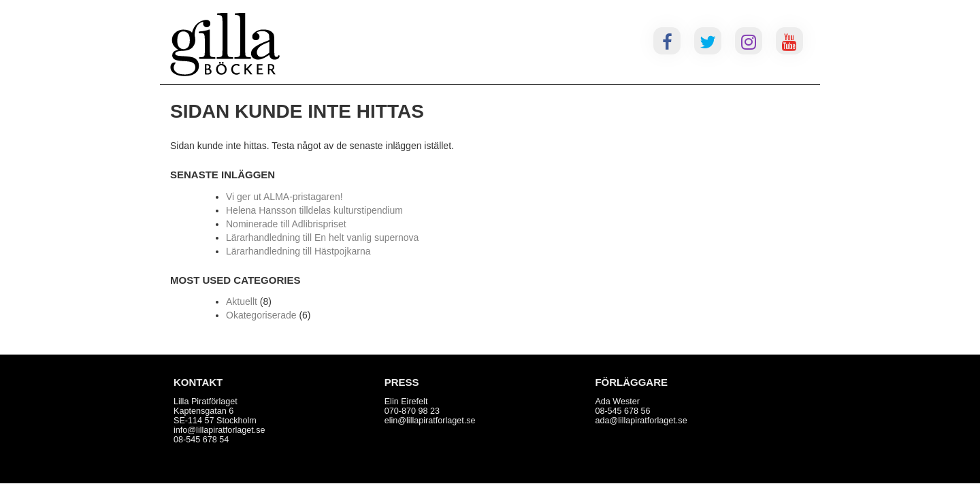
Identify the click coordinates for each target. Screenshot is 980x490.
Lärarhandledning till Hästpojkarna (298, 251)
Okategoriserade (261, 315)
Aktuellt (242, 301)
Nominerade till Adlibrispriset (286, 224)
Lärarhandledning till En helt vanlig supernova (322, 238)
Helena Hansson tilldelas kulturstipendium (314, 210)
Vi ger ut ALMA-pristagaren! (284, 197)
